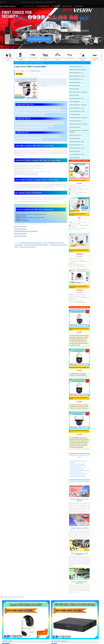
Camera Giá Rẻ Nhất (74, 95)
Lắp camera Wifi (56, 6)
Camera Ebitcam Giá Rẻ (21, 126)
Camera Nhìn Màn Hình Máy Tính (77, 108)
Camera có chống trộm (74, 102)
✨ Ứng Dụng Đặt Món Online (75, 472)
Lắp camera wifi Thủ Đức (50, 2)
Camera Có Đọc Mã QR (75, 86)
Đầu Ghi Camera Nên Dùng (75, 82)
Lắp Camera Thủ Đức (25, 2)
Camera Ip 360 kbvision (75, 158)
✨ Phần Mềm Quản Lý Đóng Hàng (77, 464)
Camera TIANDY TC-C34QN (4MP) (78, 180)
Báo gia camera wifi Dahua (39, 109)
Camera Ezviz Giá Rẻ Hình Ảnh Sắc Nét (78, 118)
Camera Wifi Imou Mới (28, 63)
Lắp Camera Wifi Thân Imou (75, 135)
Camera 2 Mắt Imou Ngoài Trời (76, 66)
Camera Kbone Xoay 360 (75, 151)
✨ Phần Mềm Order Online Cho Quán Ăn (78, 474)
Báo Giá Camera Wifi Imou (47, 126)
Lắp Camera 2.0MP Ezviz (40, 123)
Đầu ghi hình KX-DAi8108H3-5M (59, 641)
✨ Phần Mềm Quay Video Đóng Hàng (77, 466)
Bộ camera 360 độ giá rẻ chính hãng (28, 247)
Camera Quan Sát (18, 63)
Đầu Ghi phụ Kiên (67, 6)
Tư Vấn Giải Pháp (78, 6)
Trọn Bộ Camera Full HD (21, 139)
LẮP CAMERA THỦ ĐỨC (8, 6)
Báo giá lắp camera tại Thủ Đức (39, 39)
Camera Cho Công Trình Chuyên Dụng (78, 105)
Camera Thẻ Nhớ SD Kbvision (76, 79)
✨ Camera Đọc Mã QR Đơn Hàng (76, 475)
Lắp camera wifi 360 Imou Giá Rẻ (77, 142)
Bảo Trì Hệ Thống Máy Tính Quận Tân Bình (54, 243)
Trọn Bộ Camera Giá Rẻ (43, 6)
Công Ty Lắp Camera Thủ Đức (37, 2)
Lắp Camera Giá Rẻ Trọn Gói (37, 137)
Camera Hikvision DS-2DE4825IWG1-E (80, 368)
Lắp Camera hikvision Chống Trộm (77, 111)
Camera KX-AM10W (7, 641)
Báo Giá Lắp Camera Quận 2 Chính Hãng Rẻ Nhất (31, 243)
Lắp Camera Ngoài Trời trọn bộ (22, 137)
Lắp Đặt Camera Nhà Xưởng (79, 528)
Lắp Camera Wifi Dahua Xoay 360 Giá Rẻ (25, 128)
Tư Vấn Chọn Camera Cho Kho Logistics (78, 92)
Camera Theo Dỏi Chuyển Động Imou (78, 70)
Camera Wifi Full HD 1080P (41, 128)
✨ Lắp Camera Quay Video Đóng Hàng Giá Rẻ (79, 470)
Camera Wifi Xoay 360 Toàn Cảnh (77, 148)
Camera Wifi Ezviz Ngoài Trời (34, 126)
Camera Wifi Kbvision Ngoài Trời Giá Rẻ (24, 123)
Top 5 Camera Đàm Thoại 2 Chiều (23, 112)
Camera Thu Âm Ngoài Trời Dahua (77, 76)
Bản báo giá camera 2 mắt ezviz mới (23, 109)
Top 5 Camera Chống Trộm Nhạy (23, 114)
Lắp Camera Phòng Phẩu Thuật (76, 98)
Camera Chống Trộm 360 (75, 138)
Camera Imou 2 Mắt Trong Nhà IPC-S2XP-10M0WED (36, 245)
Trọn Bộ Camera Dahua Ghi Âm (34, 139)
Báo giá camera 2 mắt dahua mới (53, 109)
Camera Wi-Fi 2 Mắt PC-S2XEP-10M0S (30, 67)
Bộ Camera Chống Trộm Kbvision (52, 137)
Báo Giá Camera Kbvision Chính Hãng (79, 582)
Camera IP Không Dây (39, 63)
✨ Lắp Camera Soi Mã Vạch (75, 467)
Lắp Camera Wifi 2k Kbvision (76, 121)
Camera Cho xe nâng (74, 89)
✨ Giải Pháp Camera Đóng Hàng (76, 469)
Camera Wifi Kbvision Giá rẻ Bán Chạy (55, 123)
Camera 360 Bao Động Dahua (76, 145)
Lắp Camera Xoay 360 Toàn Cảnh (77, 154)
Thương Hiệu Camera (29, 6)
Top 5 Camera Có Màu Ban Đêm (59, 112)
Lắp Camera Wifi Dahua (75, 114)
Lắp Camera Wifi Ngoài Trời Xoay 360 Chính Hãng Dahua (79, 131)
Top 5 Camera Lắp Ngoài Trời (38, 114)
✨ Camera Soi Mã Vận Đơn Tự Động (77, 477)
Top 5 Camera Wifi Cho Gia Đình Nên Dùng (41, 112)
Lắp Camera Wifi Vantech (75, 127)
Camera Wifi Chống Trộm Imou (76, 73)
